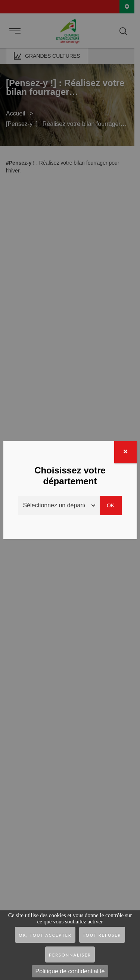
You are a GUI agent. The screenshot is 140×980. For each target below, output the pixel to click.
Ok (111, 505)
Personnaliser (70, 955)
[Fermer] (125, 452)
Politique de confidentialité (70, 971)
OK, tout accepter (45, 935)
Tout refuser (102, 935)
